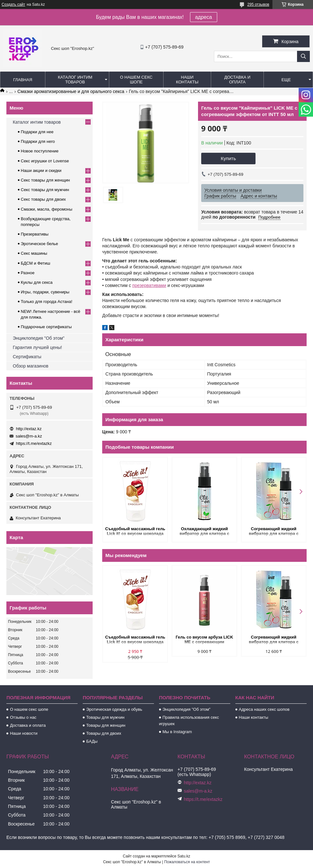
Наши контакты (187, 80)
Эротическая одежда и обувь (114, 709)
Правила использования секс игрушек (189, 721)
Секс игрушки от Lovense (45, 161)
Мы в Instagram (177, 732)
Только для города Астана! (46, 302)
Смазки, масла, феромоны (46, 209)
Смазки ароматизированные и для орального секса (71, 91)
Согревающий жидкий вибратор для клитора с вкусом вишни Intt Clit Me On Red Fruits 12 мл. (274, 532)
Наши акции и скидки (41, 170)
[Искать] (303, 56)
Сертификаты (27, 357)
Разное (28, 273)
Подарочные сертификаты (46, 327)
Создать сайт (13, 4)
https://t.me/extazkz (34, 443)
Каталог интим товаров (75, 80)
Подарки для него (38, 141)
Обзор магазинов (31, 366)
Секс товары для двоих (43, 199)
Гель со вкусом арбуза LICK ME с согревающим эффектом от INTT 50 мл (204, 640)
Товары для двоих (104, 733)
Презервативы (35, 234)
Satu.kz (184, 856)
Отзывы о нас (23, 717)
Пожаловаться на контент (187, 862)
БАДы (92, 741)
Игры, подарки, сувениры (45, 292)
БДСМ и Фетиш (35, 263)
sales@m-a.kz (29, 436)
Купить (228, 158)
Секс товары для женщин (45, 180)
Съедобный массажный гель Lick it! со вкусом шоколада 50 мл (135, 532)
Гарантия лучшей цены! (37, 347)
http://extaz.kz (29, 429)
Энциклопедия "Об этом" (39, 338)
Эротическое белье (39, 244)
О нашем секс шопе (136, 80)
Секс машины (34, 253)
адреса (204, 17)
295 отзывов (258, 4)
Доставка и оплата (237, 80)
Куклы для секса (37, 282)
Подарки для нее (37, 132)
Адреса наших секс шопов (264, 709)
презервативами (149, 285)
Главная (23, 80)
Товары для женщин (106, 725)
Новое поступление (40, 151)
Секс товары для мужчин (45, 190)
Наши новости (24, 733)
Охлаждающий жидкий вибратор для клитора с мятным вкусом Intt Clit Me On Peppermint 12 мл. (204, 532)
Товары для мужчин (105, 717)
